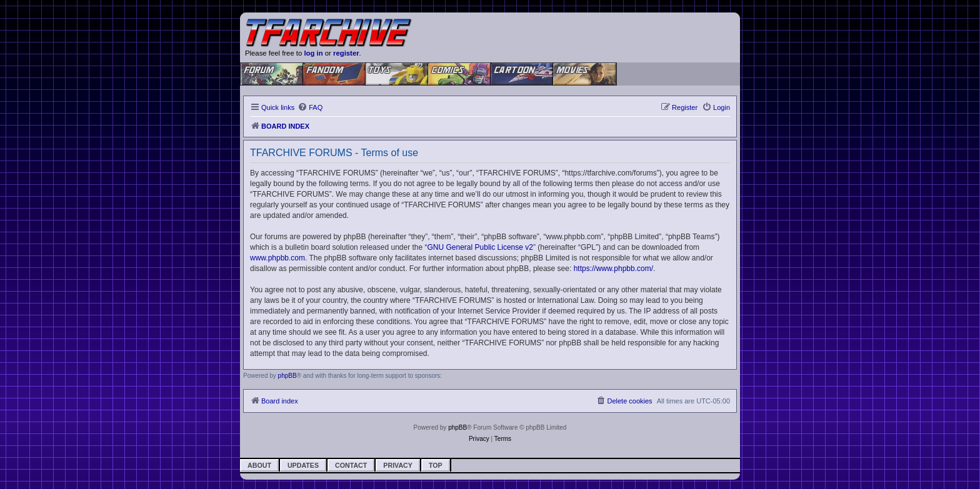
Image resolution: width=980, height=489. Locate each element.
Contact (351, 465)
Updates (303, 465)
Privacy (398, 465)
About (259, 465)
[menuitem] (310, 107)
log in (313, 53)
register (346, 53)
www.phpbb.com (277, 258)
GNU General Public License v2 (480, 247)
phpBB (287, 376)
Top (436, 465)
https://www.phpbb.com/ (613, 269)
